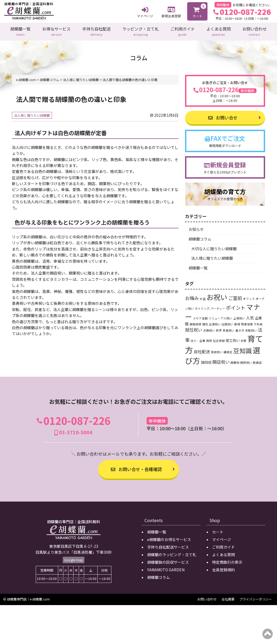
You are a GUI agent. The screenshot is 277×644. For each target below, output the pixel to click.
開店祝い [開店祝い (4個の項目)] (221, 360)
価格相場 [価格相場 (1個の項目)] (195, 323)
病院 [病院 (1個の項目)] (209, 339)
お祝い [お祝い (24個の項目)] (217, 296)
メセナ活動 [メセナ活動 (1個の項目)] (200, 317)
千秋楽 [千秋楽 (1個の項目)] (258, 323)
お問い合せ (223, 116)
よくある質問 (219, 31)
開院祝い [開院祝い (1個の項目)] (246, 361)
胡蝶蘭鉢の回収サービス (168, 561)
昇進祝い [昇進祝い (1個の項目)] (229, 329)
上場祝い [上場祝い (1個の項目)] (239, 317)
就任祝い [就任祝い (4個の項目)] (194, 328)
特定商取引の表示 (227, 561)
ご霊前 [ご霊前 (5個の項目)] (235, 297)
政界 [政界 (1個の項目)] (219, 329)
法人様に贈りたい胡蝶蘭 (32, 114)
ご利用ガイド (183, 31)
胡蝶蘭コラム (200, 238)
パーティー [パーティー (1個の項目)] (218, 307)
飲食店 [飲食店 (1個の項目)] (257, 361)
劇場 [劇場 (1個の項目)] (237, 323)
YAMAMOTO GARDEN (166, 568)
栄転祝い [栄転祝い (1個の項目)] (251, 329)
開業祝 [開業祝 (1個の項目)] (235, 361)
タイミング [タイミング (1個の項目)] (202, 307)
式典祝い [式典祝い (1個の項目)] (209, 329)
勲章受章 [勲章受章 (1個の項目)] (247, 323)
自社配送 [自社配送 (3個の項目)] (202, 350)
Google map (74, 558)
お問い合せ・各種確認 (136, 468)
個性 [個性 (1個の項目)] (205, 323)
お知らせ (196, 228)
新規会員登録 (171, 11)
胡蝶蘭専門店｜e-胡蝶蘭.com (28, 598)
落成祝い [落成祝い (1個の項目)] (217, 350)
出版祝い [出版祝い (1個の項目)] (227, 323)
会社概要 (228, 598)
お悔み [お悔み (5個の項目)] (192, 297)
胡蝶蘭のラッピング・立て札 (172, 553)
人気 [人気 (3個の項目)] (250, 316)
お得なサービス (56, 31)
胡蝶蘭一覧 (20, 31)
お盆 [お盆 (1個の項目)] (203, 297)
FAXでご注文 (225, 140)
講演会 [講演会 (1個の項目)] (228, 350)
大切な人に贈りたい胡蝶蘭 (214, 247)
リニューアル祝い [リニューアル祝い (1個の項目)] (220, 317)
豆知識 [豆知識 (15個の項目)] (243, 349)
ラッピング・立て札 (141, 31)
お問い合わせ (255, 31)
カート (198, 11)
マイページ (145, 12)
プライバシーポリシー (256, 598)
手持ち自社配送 (96, 31)
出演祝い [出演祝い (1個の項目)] (215, 323)
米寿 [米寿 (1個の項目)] (243, 339)
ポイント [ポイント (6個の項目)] (236, 306)
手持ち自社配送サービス (168, 546)
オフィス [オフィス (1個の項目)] (249, 297)
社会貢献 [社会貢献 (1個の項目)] (219, 339)
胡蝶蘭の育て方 (225, 193)
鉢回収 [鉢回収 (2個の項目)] (206, 361)
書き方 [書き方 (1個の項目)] (240, 329)
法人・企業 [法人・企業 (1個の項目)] (198, 339)
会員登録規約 (223, 568)
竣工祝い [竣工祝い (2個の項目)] (233, 339)
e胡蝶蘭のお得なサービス (169, 538)
